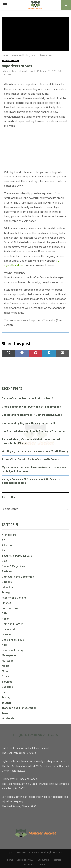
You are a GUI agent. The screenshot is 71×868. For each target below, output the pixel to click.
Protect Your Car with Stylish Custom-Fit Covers (30, 459)
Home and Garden (13, 624)
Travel (5, 713)
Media (5, 666)
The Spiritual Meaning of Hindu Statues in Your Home (33, 431)
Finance (6, 603)
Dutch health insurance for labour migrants (26, 748)
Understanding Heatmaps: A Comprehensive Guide (32, 415)
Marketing (8, 661)
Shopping (7, 687)
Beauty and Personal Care (17, 556)
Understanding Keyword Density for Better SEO (30, 423)
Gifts (5, 613)
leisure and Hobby (10, 61)
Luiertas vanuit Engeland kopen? (20, 779)
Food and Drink (11, 608)
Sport (5, 692)
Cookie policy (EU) (25, 860)
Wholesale (8, 718)
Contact (43, 865)
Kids (4, 645)
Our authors (43, 860)
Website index (28, 865)
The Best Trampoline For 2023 (19, 753)
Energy (6, 593)
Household (8, 629)
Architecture (9, 535)
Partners (57, 860)
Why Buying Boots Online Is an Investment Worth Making (35, 451)
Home (10, 860)
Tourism (7, 703)
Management (9, 655)
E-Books (7, 582)
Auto (4, 550)
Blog (5, 561)
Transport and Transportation (19, 708)
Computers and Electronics (18, 577)
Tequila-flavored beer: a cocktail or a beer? (27, 398)
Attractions (8, 545)
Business (7, 571)
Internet (6, 634)
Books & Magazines (13, 566)
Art (3, 540)
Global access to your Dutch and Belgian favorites (31, 407)
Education (8, 587)
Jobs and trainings (13, 640)
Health (6, 619)
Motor (5, 671)
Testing (6, 697)
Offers (6, 676)
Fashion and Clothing (14, 598)
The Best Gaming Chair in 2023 (19, 806)
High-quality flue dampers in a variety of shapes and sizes (34, 761)
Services (7, 682)
